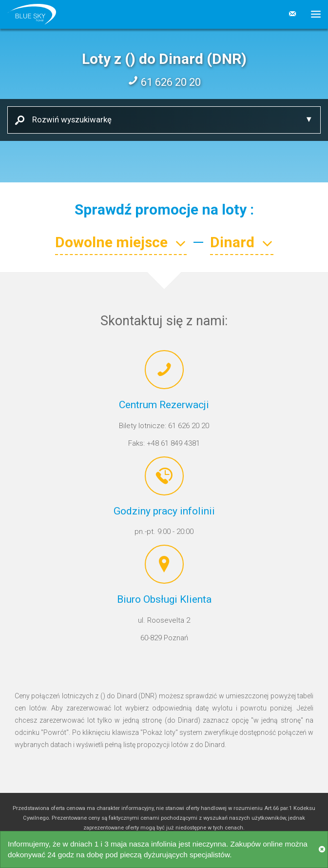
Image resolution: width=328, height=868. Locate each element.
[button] (312, 14)
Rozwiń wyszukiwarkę (68, 119)
